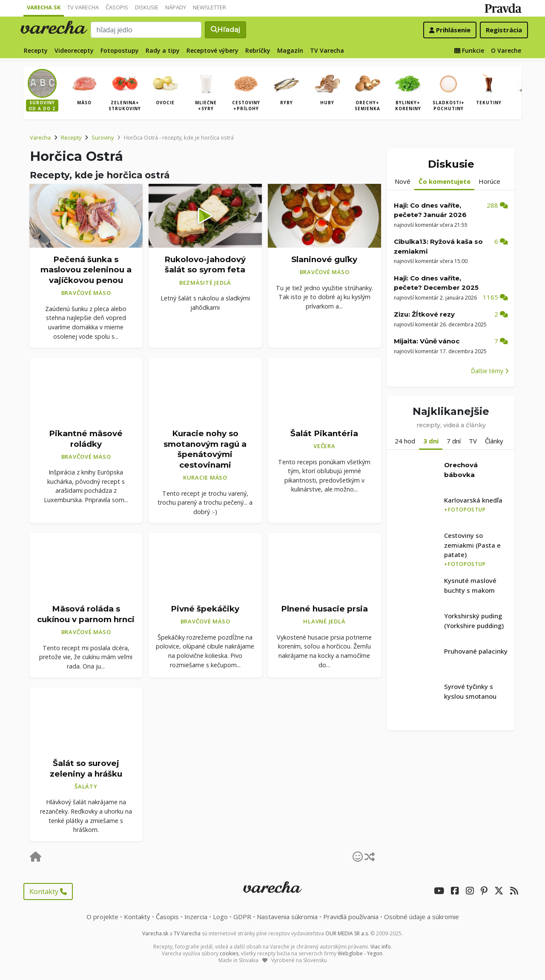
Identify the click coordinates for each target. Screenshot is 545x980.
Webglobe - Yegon (360, 953)
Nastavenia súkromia (287, 917)
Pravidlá (351, 917)
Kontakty (48, 891)
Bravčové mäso (86, 293)
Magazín (290, 50)
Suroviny (103, 137)
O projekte (102, 917)
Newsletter (209, 7)
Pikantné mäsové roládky (86, 439)
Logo (220, 917)
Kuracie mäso (205, 477)
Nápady (176, 7)
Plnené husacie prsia (324, 609)
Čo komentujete (445, 181)
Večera (324, 446)
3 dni (431, 441)
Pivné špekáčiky (205, 609)
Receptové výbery (212, 50)
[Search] (146, 30)
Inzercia (196, 917)
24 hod (405, 441)
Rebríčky (258, 50)
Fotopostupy (120, 50)
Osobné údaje (422, 917)
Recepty (36, 50)
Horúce (489, 181)
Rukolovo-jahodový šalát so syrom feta (205, 265)
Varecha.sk (44, 7)
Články (494, 441)
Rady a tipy (163, 50)
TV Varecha (83, 7)
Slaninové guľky (324, 259)
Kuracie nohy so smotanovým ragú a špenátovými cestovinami (205, 449)
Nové (403, 181)
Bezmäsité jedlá (205, 283)
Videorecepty (74, 50)
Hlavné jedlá (324, 621)
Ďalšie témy (490, 371)
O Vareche (506, 50)
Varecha (40, 137)
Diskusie (147, 7)
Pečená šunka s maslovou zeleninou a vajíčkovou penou (86, 270)
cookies (229, 953)
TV (473, 441)
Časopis (117, 7)
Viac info (381, 947)
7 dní (454, 441)
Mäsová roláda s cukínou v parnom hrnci (86, 614)
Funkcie (469, 50)
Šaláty (86, 786)
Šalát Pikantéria (324, 433)
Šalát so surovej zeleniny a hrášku (86, 769)
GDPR (242, 917)
